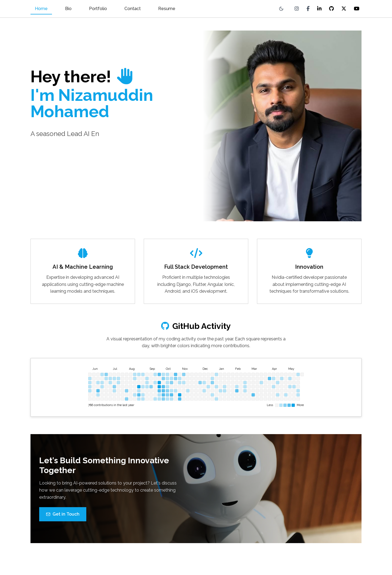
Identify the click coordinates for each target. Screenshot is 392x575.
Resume (167, 9)
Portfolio (98, 9)
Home (41, 9)
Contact (133, 9)
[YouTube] (357, 9)
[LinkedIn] (319, 9)
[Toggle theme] (281, 9)
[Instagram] (297, 9)
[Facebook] (308, 9)
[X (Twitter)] (344, 9)
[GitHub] (331, 9)
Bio (68, 9)
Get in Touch (63, 519)
